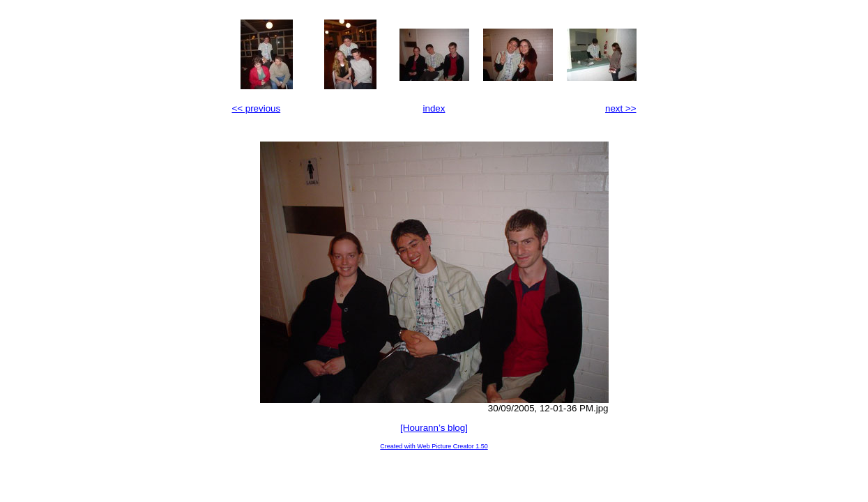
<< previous (257, 108)
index (434, 108)
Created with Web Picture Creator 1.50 (434, 446)
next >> (620, 108)
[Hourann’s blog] (434, 428)
